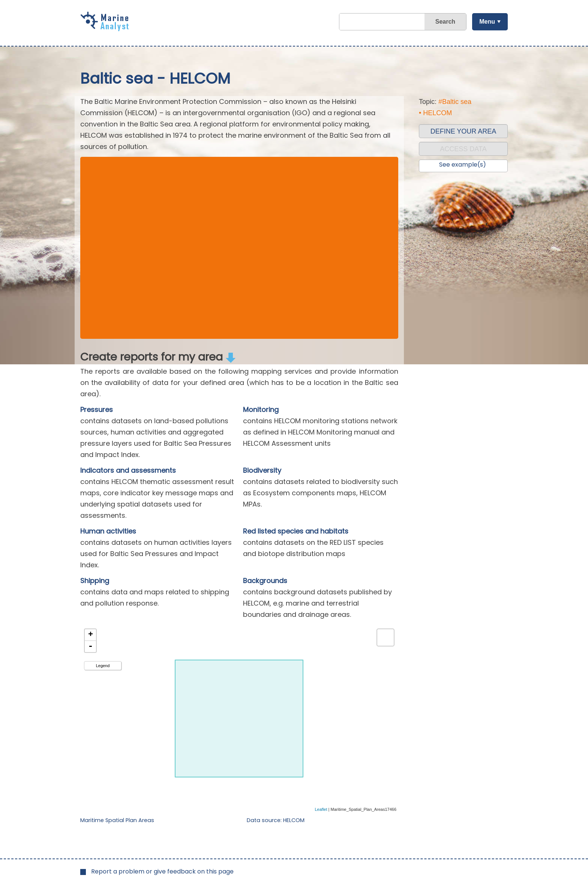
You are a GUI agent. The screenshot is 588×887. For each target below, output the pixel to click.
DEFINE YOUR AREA (463, 131)
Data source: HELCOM (276, 820)
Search (445, 22)
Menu (487, 22)
